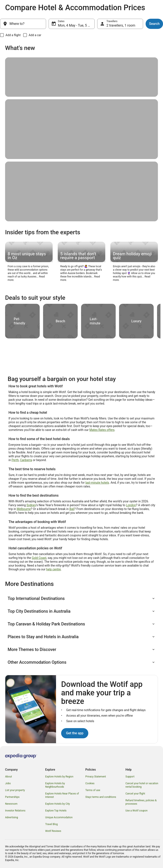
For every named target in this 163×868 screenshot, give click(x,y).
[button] (81, 598)
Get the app (75, 733)
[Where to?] (23, 24)
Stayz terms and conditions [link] (101, 797)
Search (154, 24)
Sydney (31, 505)
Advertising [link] (11, 817)
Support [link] (130, 777)
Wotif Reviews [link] (53, 831)
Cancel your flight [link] (135, 794)
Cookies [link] (90, 783)
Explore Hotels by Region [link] (59, 777)
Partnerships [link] (12, 797)
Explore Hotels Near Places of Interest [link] (62, 795)
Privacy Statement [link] (96, 777)
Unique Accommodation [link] (59, 817)
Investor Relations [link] (15, 811)
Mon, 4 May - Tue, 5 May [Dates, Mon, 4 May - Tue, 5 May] (76, 25)
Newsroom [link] (11, 804)
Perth (15, 460)
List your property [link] (15, 790)
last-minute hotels (97, 483)
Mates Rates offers (102, 430)
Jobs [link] (8, 783)
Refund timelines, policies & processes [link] (141, 802)
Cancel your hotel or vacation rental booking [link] (142, 785)
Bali (72, 509)
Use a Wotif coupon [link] (136, 811)
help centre (54, 569)
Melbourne (24, 509)
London (131, 505)
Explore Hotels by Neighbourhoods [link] (55, 785)
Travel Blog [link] (51, 824)
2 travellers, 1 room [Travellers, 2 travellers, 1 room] (121, 25)
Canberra (26, 460)
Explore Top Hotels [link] (56, 811)
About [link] (8, 777)
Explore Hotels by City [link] (58, 804)
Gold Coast (39, 558)
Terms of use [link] (93, 790)
